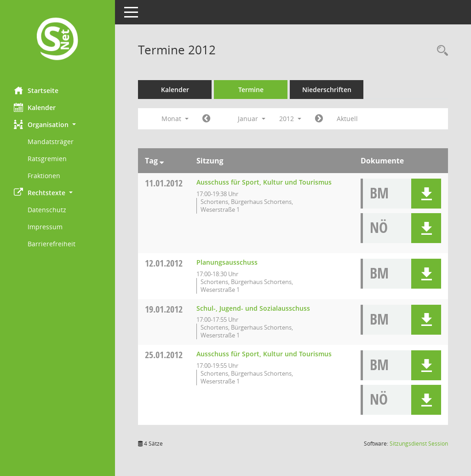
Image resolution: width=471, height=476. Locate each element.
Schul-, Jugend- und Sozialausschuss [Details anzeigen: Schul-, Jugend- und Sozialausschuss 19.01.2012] (253, 308)
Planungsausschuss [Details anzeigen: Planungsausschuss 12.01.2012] (227, 262)
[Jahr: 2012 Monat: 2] (319, 119)
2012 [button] (290, 119)
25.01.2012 (164, 355)
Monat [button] (175, 119)
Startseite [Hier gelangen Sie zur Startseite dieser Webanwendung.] (36, 90)
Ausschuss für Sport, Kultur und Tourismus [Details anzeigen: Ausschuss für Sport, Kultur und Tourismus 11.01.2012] (264, 182)
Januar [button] (252, 119)
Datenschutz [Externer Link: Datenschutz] (47, 210)
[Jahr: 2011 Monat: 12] (206, 119)
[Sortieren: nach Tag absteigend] (162, 161)
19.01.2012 (164, 309)
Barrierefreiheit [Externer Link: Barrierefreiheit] (52, 244)
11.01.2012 (164, 183)
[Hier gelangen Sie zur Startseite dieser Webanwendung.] (57, 40)
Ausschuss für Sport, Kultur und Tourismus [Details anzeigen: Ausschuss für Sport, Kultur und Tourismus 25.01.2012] (264, 354)
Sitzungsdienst (419, 444)
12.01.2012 (164, 263)
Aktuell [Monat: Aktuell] (347, 119)
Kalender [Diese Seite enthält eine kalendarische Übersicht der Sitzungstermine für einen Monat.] (35, 107)
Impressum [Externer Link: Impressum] (45, 227)
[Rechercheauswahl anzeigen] (440, 51)
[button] (57, 125)
